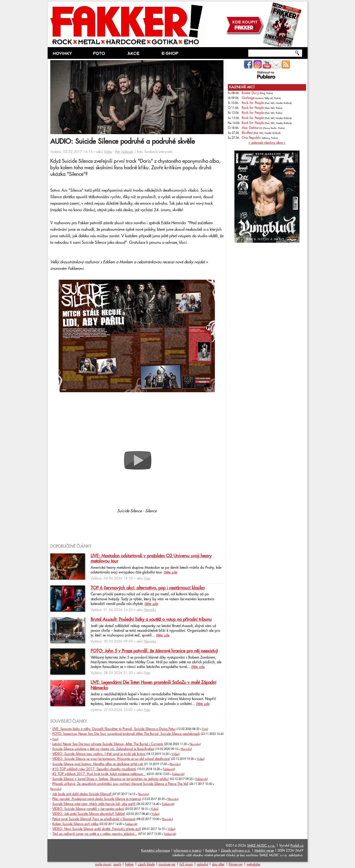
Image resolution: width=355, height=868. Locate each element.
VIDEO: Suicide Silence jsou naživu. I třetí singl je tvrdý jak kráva (99, 754)
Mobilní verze (264, 851)
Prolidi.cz (297, 846)
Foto (147, 578)
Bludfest (247, 133)
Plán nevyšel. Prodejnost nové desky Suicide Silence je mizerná (97, 799)
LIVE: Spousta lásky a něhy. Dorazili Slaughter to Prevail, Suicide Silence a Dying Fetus (114, 729)
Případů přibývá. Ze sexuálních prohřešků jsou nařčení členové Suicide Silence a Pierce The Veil (120, 784)
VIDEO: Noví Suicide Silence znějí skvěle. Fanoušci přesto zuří (97, 829)
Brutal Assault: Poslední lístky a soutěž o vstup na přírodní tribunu (151, 620)
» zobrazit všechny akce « (267, 143)
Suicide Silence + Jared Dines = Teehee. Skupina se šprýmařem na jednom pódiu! (111, 779)
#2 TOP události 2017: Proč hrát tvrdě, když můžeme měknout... (99, 774)
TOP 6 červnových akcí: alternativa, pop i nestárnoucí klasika (148, 588)
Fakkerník (169, 769)
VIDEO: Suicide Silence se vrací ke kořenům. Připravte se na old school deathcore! (111, 759)
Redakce (211, 851)
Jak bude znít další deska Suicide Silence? (82, 794)
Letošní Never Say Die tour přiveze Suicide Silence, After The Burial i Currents (108, 744)
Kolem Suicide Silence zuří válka (75, 824)
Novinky (150, 610)
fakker (129, 864)
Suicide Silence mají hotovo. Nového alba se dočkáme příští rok (98, 764)
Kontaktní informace (155, 851)
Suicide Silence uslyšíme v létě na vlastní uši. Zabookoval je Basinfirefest (103, 749)
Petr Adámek (124, 152)
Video (108, 152)
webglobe (253, 864)
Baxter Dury (250, 93)
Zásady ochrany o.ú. (236, 851)
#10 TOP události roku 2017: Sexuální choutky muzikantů (94, 769)
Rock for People (253, 103)
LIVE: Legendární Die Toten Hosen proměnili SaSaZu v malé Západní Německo (153, 685)
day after (218, 864)
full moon (186, 864)
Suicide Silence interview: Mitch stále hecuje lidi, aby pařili (94, 804)
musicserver (167, 864)
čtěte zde (171, 572)
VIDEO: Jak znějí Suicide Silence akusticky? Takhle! (89, 814)
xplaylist (203, 864)
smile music (103, 864)
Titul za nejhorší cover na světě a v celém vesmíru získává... (95, 834)
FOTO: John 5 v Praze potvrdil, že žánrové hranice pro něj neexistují (154, 651)
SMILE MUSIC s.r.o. (261, 846)
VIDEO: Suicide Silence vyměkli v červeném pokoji (88, 809)
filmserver (236, 864)
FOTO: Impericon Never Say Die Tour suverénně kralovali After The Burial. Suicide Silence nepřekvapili (126, 734)
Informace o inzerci (188, 851)
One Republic (251, 138)
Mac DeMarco (252, 128)
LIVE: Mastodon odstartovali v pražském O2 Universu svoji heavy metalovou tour (151, 559)
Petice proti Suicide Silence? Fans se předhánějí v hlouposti (94, 819)
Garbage (248, 98)
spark (117, 864)
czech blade (146, 864)
